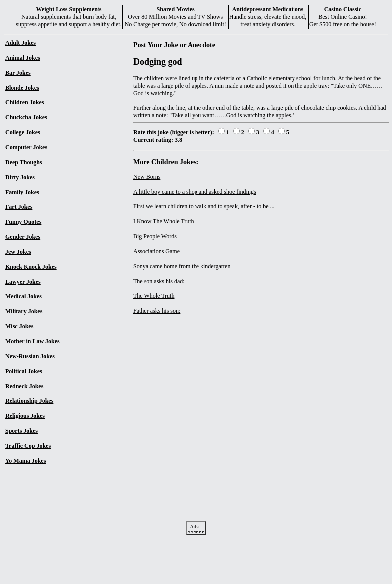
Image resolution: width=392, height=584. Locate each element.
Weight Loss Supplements (69, 9)
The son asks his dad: (159, 281)
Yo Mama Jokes (26, 461)
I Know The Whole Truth (164, 221)
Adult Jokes (21, 43)
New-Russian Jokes (30, 356)
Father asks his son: (157, 311)
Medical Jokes (24, 296)
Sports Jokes (22, 431)
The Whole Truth (154, 296)
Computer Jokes (26, 147)
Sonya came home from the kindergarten (182, 266)
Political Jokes (24, 371)
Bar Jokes (18, 73)
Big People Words (155, 236)
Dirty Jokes (20, 177)
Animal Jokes (23, 58)
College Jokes (23, 132)
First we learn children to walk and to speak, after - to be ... (204, 206)
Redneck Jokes (24, 386)
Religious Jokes (25, 416)
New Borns (147, 177)
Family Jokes (22, 192)
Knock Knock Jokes (31, 267)
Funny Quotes (23, 222)
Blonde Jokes (22, 88)
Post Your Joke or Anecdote (174, 45)
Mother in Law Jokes (33, 341)
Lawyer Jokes (23, 282)
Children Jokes (25, 102)
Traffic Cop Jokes (28, 446)
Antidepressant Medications (268, 9)
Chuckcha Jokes (26, 117)
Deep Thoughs (24, 162)
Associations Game (156, 251)
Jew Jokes (18, 252)
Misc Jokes (19, 326)
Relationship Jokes (29, 401)
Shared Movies (176, 9)
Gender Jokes (23, 237)
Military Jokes (24, 311)
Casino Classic (343, 9)
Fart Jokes (19, 207)
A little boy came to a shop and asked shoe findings (195, 192)
